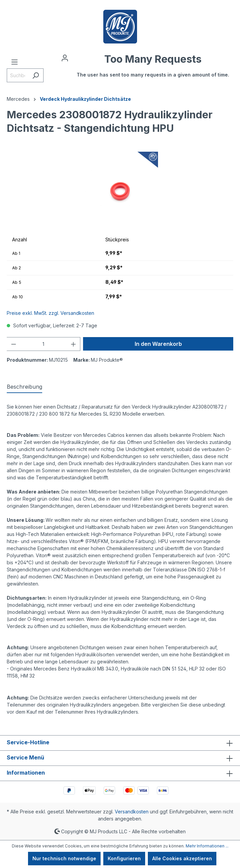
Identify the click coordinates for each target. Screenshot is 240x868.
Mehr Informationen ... (207, 846)
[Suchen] (36, 75)
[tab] (24, 387)
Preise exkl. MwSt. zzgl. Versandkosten (50, 313)
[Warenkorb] (153, 69)
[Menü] (15, 62)
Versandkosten (132, 812)
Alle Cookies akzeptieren (182, 858)
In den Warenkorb (158, 344)
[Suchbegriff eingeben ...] (17, 75)
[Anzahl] (44, 344)
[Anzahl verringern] (14, 344)
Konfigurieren (124, 858)
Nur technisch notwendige (64, 858)
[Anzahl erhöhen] (74, 344)
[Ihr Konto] (65, 58)
